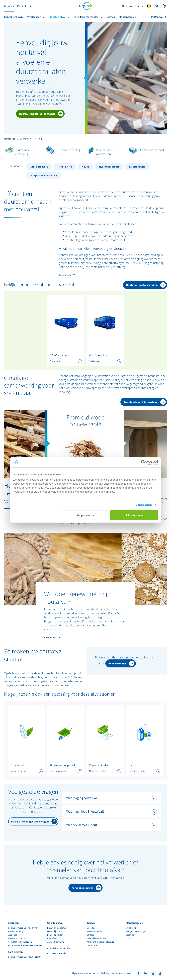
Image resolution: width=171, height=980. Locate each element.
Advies (111, 17)
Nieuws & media (94, 931)
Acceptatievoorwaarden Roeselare (25, 945)
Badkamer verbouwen (109, 212)
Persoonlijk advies (82, 888)
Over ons (127, 6)
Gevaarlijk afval (55, 931)
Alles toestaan (134, 515)
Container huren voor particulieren (25, 957)
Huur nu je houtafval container (37, 114)
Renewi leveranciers (96, 938)
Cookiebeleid (104, 973)
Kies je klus (137, 263)
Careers (139, 6)
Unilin (62, 384)
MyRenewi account (109, 167)
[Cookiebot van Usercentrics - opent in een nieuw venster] (144, 462)
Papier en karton (55, 935)
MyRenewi (157, 17)
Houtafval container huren (142, 285)
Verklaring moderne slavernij (100, 942)
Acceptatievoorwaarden (44, 175)
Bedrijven (9, 6)
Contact (130, 938)
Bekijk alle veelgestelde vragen (30, 821)
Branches (13, 935)
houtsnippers (52, 617)
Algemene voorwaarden (84, 973)
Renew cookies (117, 663)
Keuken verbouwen (80, 212)
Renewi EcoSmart (17, 938)
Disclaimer (117, 973)
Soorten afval (58, 17)
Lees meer (65, 275)
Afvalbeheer (34, 17)
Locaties (130, 935)
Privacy (128, 973)
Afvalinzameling (16, 931)
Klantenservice (127, 17)
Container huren (13, 17)
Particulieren (24, 6)
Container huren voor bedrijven (23, 928)
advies (91, 523)
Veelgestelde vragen (136, 931)
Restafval (52, 938)
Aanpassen (85, 515)
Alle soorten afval (56, 942)
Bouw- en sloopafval (57, 928)
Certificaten (92, 945)
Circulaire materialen (87, 17)
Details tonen (144, 505)
